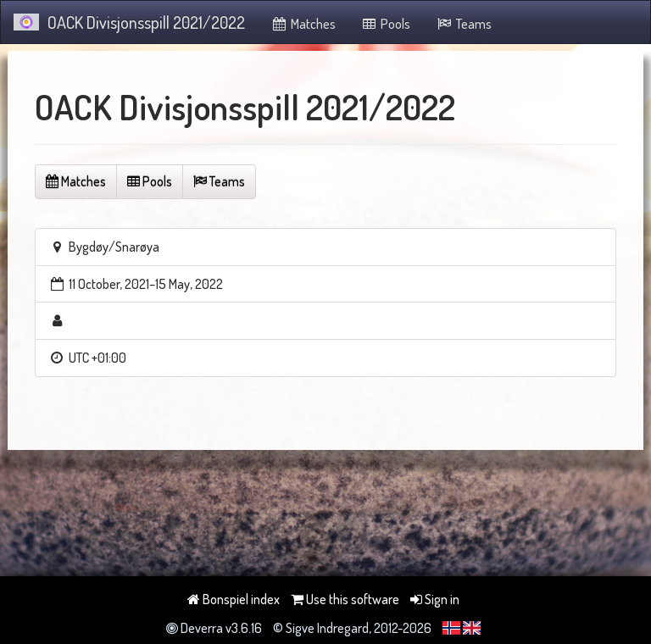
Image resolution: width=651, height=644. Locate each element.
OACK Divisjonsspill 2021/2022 (129, 22)
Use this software (345, 599)
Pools (386, 24)
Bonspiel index (234, 599)
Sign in (435, 599)
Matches (303, 24)
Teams (464, 24)
